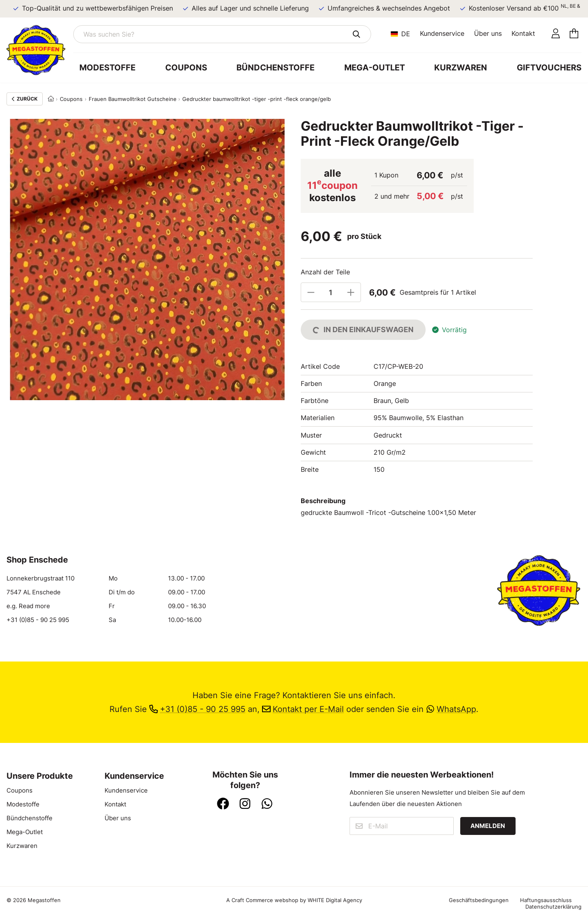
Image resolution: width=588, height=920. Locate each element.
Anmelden (488, 826)
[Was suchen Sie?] (222, 34)
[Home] (51, 99)
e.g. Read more (28, 606)
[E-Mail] (402, 826)
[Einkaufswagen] (574, 34)
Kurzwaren (461, 68)
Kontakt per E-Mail (303, 709)
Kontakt (523, 33)
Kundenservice (442, 33)
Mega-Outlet (375, 68)
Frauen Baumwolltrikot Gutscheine (133, 99)
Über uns (488, 33)
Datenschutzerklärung (553, 907)
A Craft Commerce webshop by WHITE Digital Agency (294, 900)
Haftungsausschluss (546, 900)
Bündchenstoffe (275, 68)
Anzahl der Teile (325, 272)
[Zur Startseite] (40, 50)
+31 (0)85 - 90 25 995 (38, 620)
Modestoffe (107, 68)
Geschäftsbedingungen (479, 900)
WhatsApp (451, 709)
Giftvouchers (549, 68)
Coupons (186, 68)
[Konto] (556, 34)
